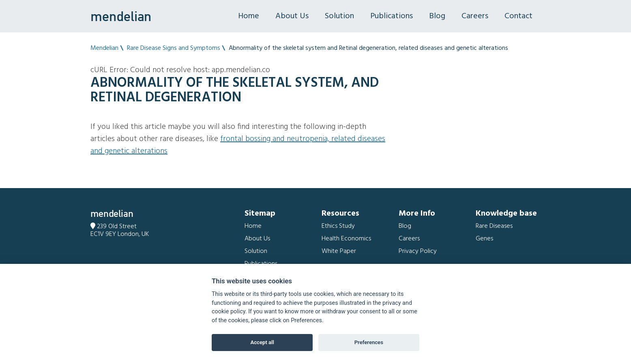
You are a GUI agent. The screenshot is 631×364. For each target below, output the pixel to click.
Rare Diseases (494, 226)
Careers (475, 16)
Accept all (262, 342)
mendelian (121, 16)
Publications (392, 16)
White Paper (339, 251)
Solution (339, 16)
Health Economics (346, 239)
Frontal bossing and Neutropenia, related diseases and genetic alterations (238, 145)
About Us (292, 16)
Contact (518, 16)
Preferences (369, 342)
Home (249, 16)
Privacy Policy (418, 251)
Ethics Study (338, 226)
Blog (437, 16)
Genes (484, 239)
